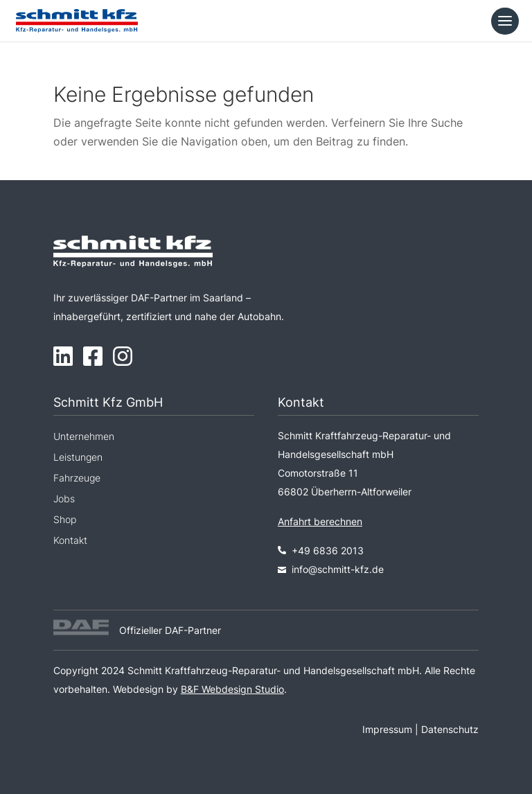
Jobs (64, 499)
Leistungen (78, 458)
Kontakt (70, 541)
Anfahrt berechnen (320, 521)
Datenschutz (450, 729)
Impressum (387, 729)
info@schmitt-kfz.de (338, 569)
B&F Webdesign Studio (232, 689)
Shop (65, 520)
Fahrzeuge (77, 478)
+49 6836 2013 (321, 550)
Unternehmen (84, 437)
